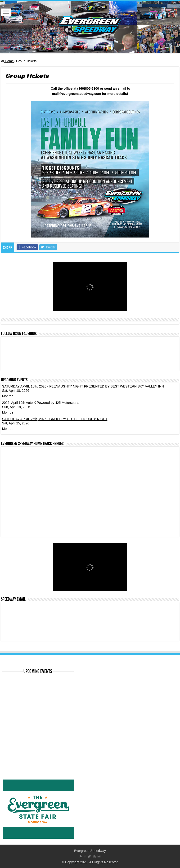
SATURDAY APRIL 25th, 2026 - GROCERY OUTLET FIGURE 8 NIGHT (55, 419)
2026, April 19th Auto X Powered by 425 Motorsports (41, 403)
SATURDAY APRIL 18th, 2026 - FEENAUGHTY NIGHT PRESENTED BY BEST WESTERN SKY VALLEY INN (83, 386)
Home (7, 61)
